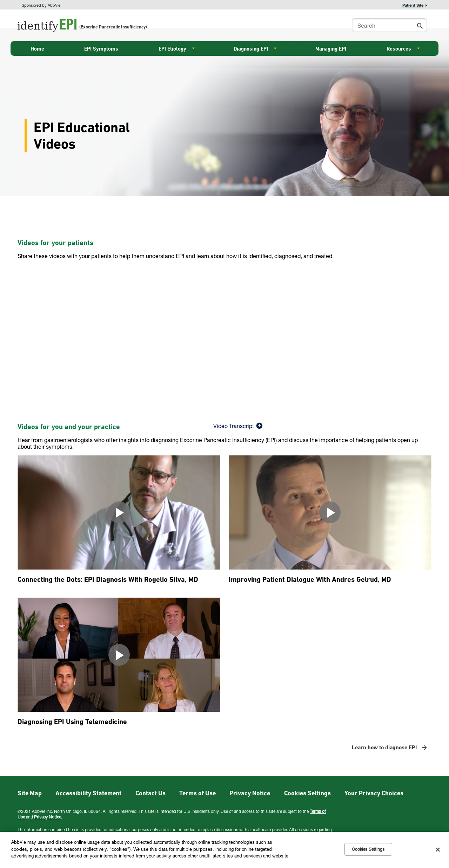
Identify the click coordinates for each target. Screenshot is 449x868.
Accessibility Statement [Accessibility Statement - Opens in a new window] (88, 793)
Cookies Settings (307, 793)
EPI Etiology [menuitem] (172, 49)
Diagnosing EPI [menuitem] (251, 49)
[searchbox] (390, 25)
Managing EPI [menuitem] (331, 49)
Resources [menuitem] (399, 49)
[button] (418, 26)
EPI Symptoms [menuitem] (101, 49)
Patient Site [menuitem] (413, 5)
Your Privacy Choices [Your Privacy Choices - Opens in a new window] (374, 793)
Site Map (30, 793)
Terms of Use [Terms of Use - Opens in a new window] (197, 793)
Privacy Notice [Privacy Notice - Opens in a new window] (250, 793)
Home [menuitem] (37, 49)
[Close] (438, 849)
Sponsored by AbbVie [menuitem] (41, 5)
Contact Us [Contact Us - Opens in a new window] (150, 793)
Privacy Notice (48, 817)
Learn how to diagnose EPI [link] (384, 747)
